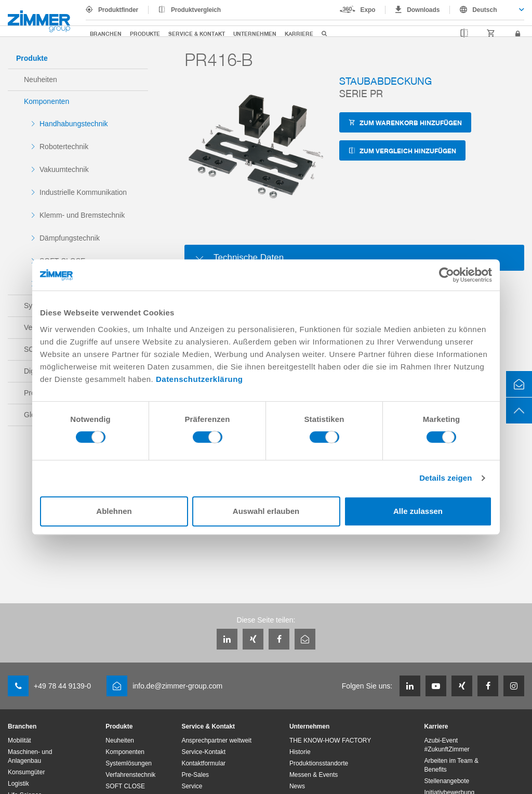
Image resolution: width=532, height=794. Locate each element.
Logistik (18, 784)
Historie (300, 752)
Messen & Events (314, 775)
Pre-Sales (195, 775)
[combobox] (487, 10)
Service (192, 786)
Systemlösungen (129, 763)
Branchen (106, 34)
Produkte (145, 34)
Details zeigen (445, 478)
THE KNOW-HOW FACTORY (330, 740)
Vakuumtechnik (64, 169)
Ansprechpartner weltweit (216, 740)
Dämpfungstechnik (70, 238)
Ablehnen (114, 511)
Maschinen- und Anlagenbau (30, 756)
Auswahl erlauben (266, 511)
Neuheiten (41, 80)
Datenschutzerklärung (199, 379)
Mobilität (19, 740)
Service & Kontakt (197, 34)
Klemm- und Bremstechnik (82, 215)
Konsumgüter (26, 772)
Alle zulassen (418, 511)
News (297, 786)
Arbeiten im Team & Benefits (452, 765)
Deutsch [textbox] (484, 10)
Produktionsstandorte (319, 763)
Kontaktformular (203, 763)
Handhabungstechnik (74, 124)
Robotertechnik (64, 147)
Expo (368, 10)
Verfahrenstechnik (130, 775)
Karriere (299, 34)
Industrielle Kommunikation (83, 192)
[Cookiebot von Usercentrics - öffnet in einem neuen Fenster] (447, 275)
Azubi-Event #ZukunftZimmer (447, 745)
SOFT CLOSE (125, 786)
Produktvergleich (196, 10)
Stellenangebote (447, 781)
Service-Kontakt (203, 752)
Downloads (423, 10)
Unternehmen (255, 34)
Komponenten (46, 101)
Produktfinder (118, 10)
